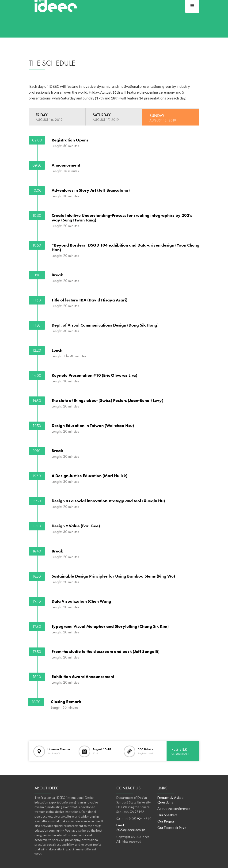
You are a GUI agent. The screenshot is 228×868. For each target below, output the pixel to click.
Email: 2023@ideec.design (131, 827)
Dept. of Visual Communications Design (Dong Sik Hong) (105, 325)
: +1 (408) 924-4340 (134, 819)
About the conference (174, 809)
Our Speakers (167, 815)
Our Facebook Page (172, 828)
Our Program (167, 821)
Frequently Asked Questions (170, 800)
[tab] (57, 117)
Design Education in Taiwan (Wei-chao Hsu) (93, 425)
